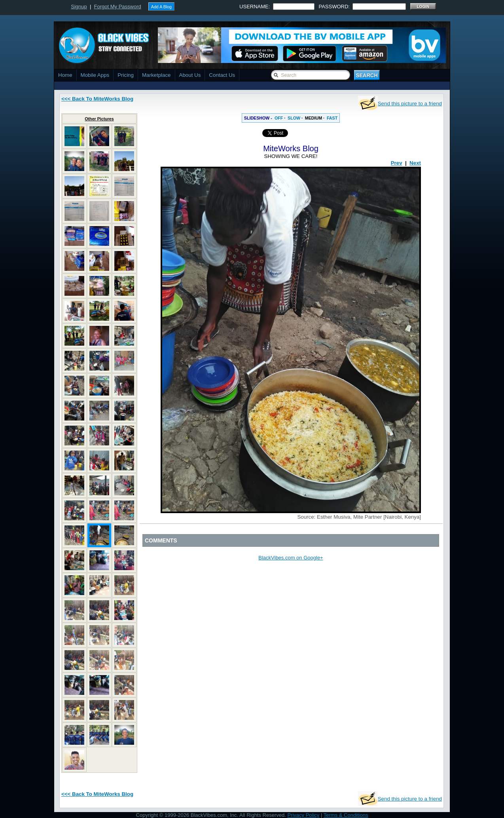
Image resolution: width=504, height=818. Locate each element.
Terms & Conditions (346, 815)
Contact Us (222, 75)
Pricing (126, 75)
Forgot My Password (118, 7)
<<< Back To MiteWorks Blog (97, 99)
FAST (332, 118)
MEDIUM (314, 118)
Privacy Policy (303, 815)
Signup (79, 7)
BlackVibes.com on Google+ (291, 558)
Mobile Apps (95, 75)
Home (65, 75)
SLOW (294, 118)
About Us (190, 75)
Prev (397, 163)
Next (415, 163)
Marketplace (156, 75)
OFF (279, 118)
